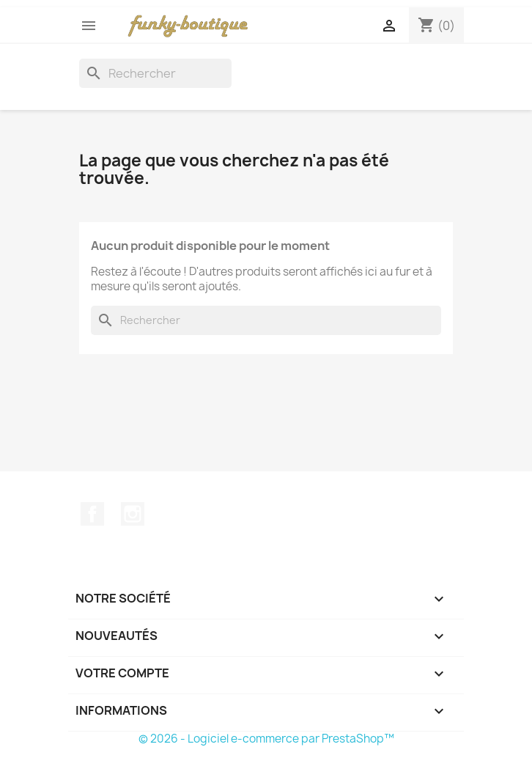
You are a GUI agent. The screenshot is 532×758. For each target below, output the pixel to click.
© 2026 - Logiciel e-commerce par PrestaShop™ (266, 739)
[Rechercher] (155, 73)
